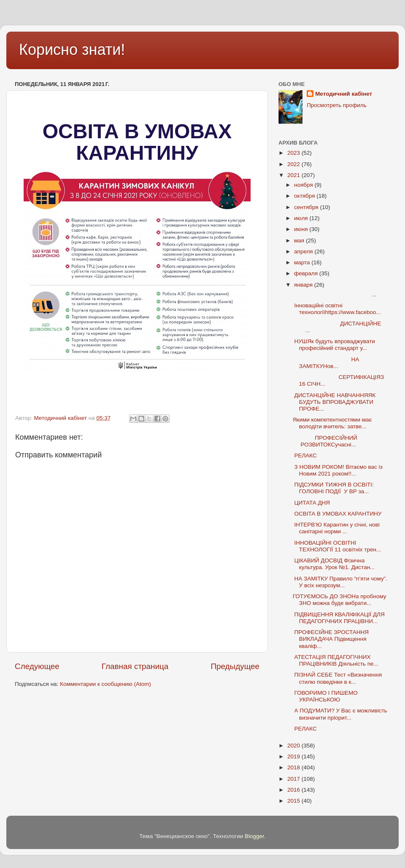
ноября (304, 185)
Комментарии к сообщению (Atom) (105, 684)
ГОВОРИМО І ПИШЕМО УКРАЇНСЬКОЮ (325, 696)
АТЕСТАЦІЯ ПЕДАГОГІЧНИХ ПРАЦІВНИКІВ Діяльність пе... (336, 660)
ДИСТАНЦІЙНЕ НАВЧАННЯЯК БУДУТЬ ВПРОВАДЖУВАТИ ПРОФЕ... (334, 402)
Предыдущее (235, 666)
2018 (294, 767)
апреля (304, 251)
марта (303, 262)
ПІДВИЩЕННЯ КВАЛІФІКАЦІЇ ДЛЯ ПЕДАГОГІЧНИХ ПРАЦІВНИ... (339, 618)
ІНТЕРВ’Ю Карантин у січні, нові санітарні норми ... (336, 528)
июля (302, 218)
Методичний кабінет (344, 94)
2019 (294, 756)
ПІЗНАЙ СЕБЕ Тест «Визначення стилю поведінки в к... (337, 678)
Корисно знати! (72, 50)
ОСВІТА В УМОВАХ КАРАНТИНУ (337, 514)
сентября (307, 207)
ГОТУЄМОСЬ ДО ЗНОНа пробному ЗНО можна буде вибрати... (340, 600)
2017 (294, 779)
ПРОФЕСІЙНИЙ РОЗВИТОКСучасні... (331, 441)
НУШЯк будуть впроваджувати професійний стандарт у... (334, 345)
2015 (294, 801)
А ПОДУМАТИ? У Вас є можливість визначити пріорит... (340, 714)
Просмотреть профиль (337, 105)
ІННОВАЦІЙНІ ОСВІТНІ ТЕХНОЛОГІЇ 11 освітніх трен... (337, 546)
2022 (294, 164)
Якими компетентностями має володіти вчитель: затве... (332, 423)
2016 (294, 790)
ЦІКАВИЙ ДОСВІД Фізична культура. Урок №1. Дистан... (334, 564)
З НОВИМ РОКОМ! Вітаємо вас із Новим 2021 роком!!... (338, 470)
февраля (307, 273)
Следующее (37, 666)
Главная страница (135, 666)
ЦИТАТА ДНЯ (311, 503)
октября (305, 196)
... (335, 294)
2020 (294, 746)
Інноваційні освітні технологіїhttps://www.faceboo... (337, 309)
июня (302, 229)
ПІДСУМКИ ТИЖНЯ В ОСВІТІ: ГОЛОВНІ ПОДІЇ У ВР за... (333, 488)
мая (300, 241)
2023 (294, 153)
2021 (294, 175)
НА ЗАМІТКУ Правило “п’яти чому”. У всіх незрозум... (340, 582)
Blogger (254, 836)
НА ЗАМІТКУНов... (326, 363)
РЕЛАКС (305, 455)
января (304, 285)
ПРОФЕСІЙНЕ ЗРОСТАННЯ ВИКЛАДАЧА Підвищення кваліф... (331, 639)
